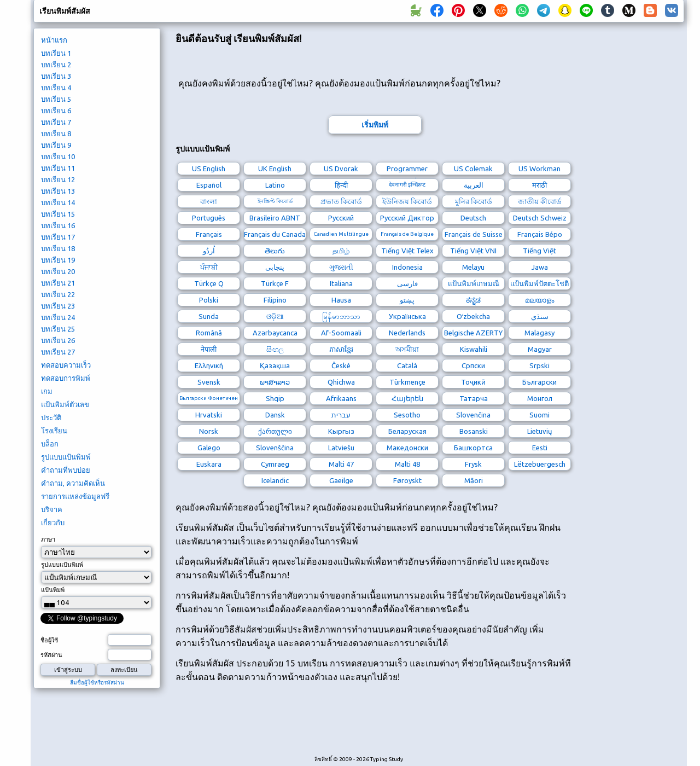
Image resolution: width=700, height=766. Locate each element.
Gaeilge (341, 480)
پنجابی (275, 267)
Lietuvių (539, 431)
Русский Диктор (407, 218)
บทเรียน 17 (58, 237)
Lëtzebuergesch (540, 464)
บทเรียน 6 (56, 111)
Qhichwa (341, 382)
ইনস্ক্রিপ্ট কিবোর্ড (275, 201)
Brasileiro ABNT (275, 218)
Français (209, 234)
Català (407, 365)
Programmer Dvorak (407, 170)
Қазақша (275, 365)
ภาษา (48, 539)
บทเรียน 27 (58, 352)
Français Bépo (540, 234)
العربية (474, 185)
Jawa (540, 267)
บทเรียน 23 (58, 306)
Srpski (539, 365)
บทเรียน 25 (58, 329)
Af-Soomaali (341, 333)
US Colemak (473, 169)
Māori (474, 480)
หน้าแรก (54, 40)
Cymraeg (275, 464)
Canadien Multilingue (341, 234)
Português (209, 218)
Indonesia (407, 267)
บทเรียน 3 (56, 76)
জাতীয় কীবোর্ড (540, 201)
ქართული (275, 431)
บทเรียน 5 (56, 99)
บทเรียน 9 (56, 145)
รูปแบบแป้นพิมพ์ (66, 457)
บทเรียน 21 (58, 283)
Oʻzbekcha (473, 316)
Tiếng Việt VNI (473, 251)
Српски (473, 365)
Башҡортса (473, 448)
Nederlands (407, 333)
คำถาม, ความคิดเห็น (73, 483)
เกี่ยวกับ (53, 523)
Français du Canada (275, 234)
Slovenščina (275, 448)
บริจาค (52, 509)
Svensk (209, 382)
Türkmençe (407, 382)
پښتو (407, 300)
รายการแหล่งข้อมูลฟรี (75, 496)
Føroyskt (407, 480)
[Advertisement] (375, 725)
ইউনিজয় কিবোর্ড (407, 201)
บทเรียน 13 (58, 191)
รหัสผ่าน (51, 655)
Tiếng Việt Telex (407, 251)
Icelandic (275, 480)
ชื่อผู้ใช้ (49, 640)
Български (539, 382)
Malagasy (539, 333)
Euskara (209, 464)
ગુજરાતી (341, 267)
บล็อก (50, 444)
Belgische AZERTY (473, 333)
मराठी (539, 185)
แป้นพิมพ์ (53, 590)
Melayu (473, 267)
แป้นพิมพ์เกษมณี (474, 283)
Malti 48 (407, 464)
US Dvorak (341, 169)
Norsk (209, 431)
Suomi (539, 415)
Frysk (473, 464)
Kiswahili (474, 349)
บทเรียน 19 (58, 260)
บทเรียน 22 (58, 294)
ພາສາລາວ (275, 382)
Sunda (209, 316)
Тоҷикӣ (473, 382)
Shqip (275, 398)
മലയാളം (539, 300)
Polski (209, 300)
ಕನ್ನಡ (473, 300)
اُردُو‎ (209, 251)
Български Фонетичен (209, 398)
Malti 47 (341, 464)
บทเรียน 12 (58, 179)
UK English (275, 169)
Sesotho (407, 415)
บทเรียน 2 (56, 65)
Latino (275, 185)
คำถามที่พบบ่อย (66, 470)
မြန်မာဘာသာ (341, 316)
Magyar (540, 349)
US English (209, 169)
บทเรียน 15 (58, 214)
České (341, 365)
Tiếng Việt (539, 251)
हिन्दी (341, 185)
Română (209, 333)
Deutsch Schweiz (540, 218)
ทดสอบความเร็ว (66, 365)
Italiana (341, 283)
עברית (341, 415)
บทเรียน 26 (58, 340)
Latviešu (341, 448)
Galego (209, 448)
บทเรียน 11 (58, 168)
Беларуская (407, 431)
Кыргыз (341, 431)
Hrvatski (209, 415)
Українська (407, 316)
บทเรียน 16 (58, 225)
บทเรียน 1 (56, 53)
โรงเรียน (54, 431)
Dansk (275, 415)
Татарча (474, 398)
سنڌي (540, 316)
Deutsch (473, 218)
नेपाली (209, 349)
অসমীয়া (407, 349)
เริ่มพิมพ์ (375, 125)
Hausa (341, 300)
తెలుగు (275, 251)
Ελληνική (209, 365)
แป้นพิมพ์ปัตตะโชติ (539, 283)
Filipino (275, 300)
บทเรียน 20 (58, 271)
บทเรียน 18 (58, 248)
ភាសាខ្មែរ (341, 349)
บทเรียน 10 (58, 156)
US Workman (539, 169)
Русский (341, 218)
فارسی (407, 283)
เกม (47, 391)
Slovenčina (473, 415)
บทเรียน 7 (56, 122)
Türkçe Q (209, 283)
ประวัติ (51, 417)
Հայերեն (407, 398)
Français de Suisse (474, 234)
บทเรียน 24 (58, 317)
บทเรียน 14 (58, 202)
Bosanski (474, 431)
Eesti (540, 448)
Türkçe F (275, 283)
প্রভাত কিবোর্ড (341, 201)
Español (209, 185)
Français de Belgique (407, 234)
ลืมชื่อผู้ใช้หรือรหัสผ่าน (97, 683)
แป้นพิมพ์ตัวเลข (65, 404)
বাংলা (209, 201)
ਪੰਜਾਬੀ (209, 267)
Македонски (407, 448)
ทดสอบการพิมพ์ (66, 378)
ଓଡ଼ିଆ (275, 316)
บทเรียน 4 (56, 88)
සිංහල (275, 349)
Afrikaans (341, 398)
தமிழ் (341, 251)
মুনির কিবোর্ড (474, 201)
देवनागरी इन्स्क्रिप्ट (407, 185)
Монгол (540, 398)
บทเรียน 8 (56, 134)
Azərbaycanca (275, 333)
